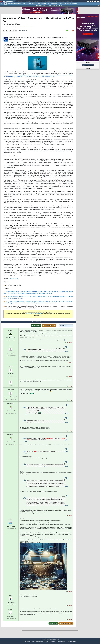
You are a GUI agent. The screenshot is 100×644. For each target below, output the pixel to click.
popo (11, 598)
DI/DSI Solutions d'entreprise (14, 4)
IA (27, 4)
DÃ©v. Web (44, 4)
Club (72, 1)
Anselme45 (11, 393)
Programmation (54, 4)
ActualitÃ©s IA (39, 5)
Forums (20, 1)
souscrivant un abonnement (34, 315)
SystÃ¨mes (75, 4)
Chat (42, 1)
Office (64, 4)
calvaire (11, 522)
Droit (67, 1)
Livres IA (60, 5)
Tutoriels (27, 1)
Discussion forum (88, 65)
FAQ (33, 1)
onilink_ (11, 333)
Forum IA (45, 5)
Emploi (55, 1)
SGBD (60, 4)
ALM (30, 4)
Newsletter (48, 1)
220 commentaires (29, 28)
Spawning (12, 280)
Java (39, 4)
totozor (11, 349)
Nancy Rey (20, 28)
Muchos (11, 612)
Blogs (37, 1)
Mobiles (69, 4)
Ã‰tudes (61, 1)
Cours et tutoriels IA (53, 5)
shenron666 (11, 407)
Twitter (17, 280)
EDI (49, 4)
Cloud (23, 4)
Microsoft (34, 4)
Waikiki (11, 369)
